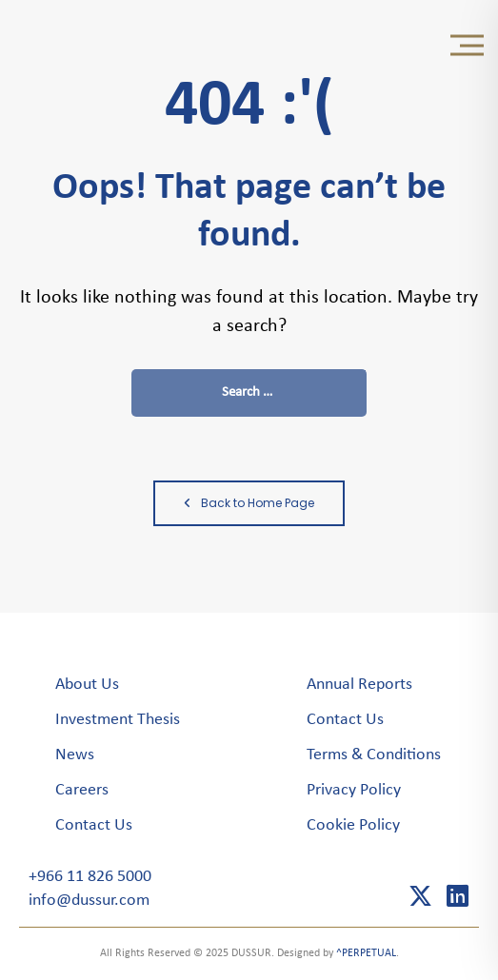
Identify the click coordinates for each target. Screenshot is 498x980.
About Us (87, 685)
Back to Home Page (249, 503)
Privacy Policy (354, 790)
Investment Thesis (118, 720)
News (75, 755)
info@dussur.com (89, 901)
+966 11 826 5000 (90, 877)
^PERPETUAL (366, 953)
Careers (82, 790)
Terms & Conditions (374, 755)
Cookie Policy (353, 825)
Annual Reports (359, 685)
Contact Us (94, 825)
